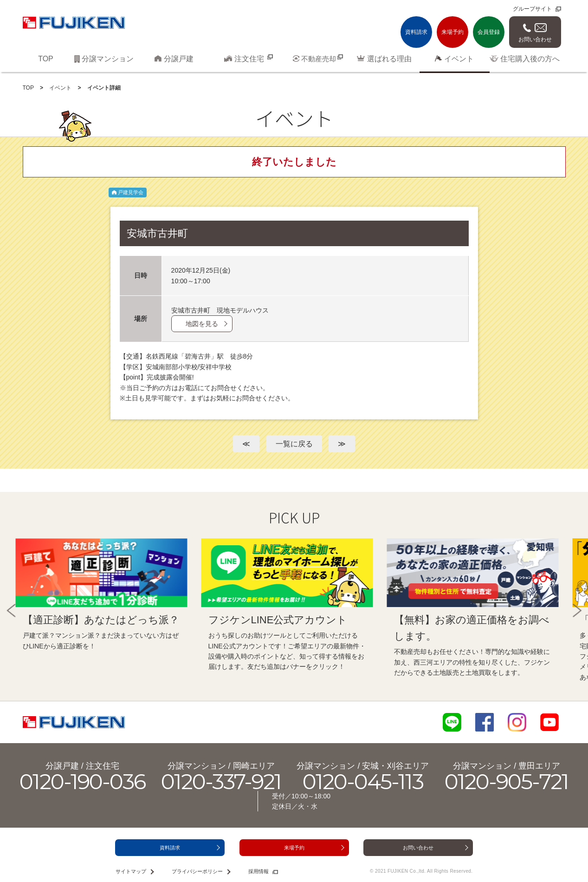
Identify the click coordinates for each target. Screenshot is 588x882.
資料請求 (416, 32)
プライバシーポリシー (197, 871)
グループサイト (532, 9)
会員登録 (489, 32)
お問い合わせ (535, 39)
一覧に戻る (294, 444)
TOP (28, 88)
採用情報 (258, 871)
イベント (60, 88)
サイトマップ (131, 871)
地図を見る (202, 324)
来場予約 (452, 32)
